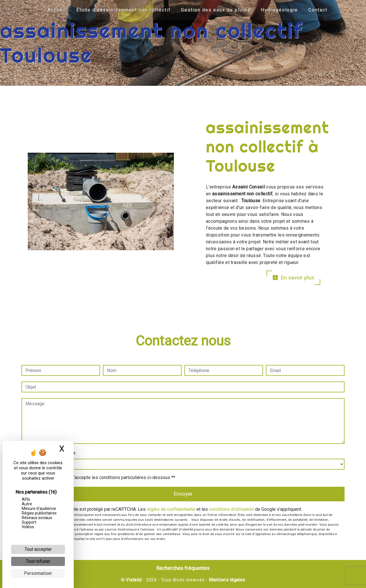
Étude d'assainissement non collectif (124, 10)
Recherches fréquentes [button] (183, 568)
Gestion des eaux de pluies (216, 10)
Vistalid (134, 580)
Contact (318, 10)
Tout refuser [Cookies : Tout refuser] (38, 561)
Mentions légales (226, 580)
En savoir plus (293, 278)
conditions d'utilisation (231, 509)
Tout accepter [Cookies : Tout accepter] (38, 549)
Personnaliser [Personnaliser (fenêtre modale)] (38, 573)
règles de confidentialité (171, 509)
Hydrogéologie (279, 10)
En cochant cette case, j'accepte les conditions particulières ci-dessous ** (101, 477)
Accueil (57, 10)
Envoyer (183, 494)
